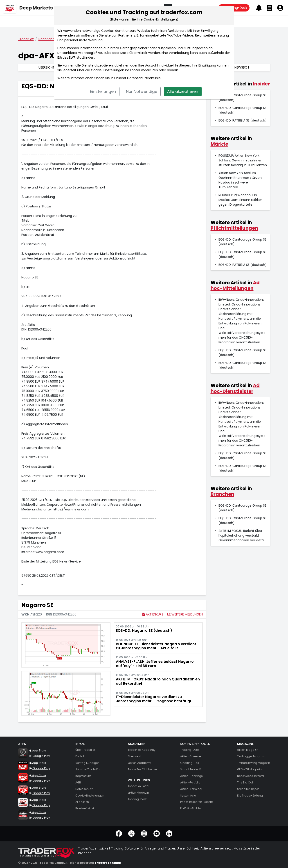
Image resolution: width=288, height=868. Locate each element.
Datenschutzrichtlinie (144, 78)
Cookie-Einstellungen (108, 70)
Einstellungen (103, 92)
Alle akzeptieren (183, 92)
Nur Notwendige (142, 92)
